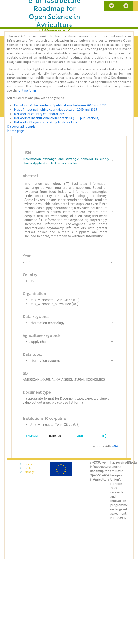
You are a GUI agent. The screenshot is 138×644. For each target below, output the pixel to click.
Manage (30, 472)
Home (29, 464)
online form (27, 90)
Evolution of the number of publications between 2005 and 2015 (60, 105)
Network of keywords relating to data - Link (46, 122)
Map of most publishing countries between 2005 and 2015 (56, 109)
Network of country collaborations (39, 114)
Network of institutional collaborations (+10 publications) (57, 118)
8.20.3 (115, 446)
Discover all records (21, 126)
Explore (30, 468)
